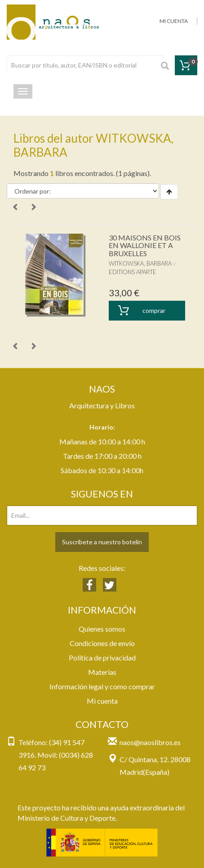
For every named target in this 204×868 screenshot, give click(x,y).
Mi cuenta (102, 701)
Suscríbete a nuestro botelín (102, 542)
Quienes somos (102, 629)
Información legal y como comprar (102, 686)
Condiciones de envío (102, 643)
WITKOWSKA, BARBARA (140, 263)
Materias (102, 672)
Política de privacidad (102, 658)
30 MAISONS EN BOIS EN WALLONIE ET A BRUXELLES (145, 245)
